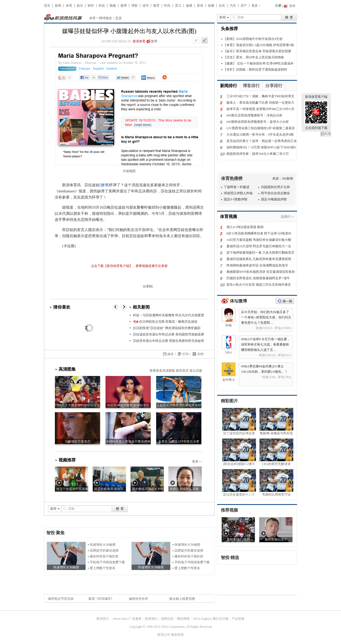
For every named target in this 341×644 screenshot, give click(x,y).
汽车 (233, 6)
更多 (255, 6)
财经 (91, 6)
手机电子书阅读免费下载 (107, 562)
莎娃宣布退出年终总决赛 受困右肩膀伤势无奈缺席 (169, 341)
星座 (200, 6)
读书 (145, 6)
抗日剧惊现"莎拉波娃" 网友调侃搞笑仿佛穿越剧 (167, 328)
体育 (69, 6)
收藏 (211, 6)
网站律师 (183, 619)
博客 (135, 6)
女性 (222, 6)
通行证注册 (221, 619)
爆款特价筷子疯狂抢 (104, 556)
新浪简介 (103, 619)
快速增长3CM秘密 (103, 545)
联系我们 (151, 619)
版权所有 (177, 635)
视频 (113, 6)
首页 (47, 6)
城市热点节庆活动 (61, 599)
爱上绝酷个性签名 (103, 568)
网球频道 (105, 18)
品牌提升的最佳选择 (104, 550)
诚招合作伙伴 (139, 599)
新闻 (58, 6)
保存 (170, 354)
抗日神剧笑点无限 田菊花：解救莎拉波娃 (168, 322)
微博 (124, 6)
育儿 (178, 6)
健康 (189, 6)
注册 (278, 6)
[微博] (104, 185)
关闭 (326, 134)
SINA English (202, 619)
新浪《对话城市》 (101, 599)
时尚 (167, 6)
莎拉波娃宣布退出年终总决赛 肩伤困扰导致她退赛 (169, 334)
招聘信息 (167, 619)
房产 (244, 6)
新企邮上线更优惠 (182, 599)
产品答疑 (238, 619)
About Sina (120, 619)
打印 (186, 354)
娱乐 (80, 6)
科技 (102, 6)
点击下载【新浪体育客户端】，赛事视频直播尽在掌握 (129, 266)
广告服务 (135, 619)
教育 (156, 6)
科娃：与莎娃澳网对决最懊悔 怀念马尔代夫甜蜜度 (169, 315)
